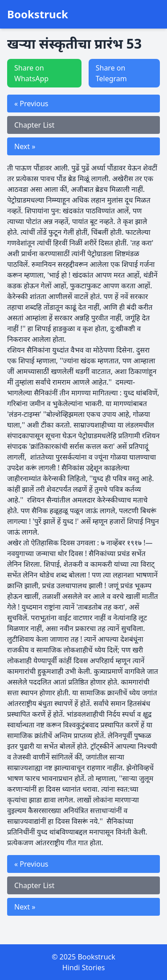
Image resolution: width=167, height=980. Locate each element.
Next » (25, 146)
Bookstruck (38, 14)
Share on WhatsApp (31, 73)
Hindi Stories (84, 968)
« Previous (31, 104)
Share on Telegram (111, 73)
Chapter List (34, 125)
